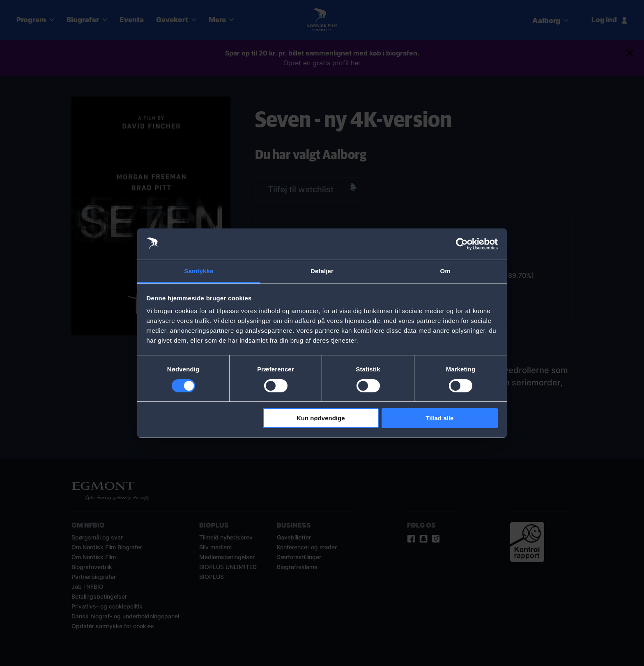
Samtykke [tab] (199, 271)
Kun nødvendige (321, 418)
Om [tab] (445, 271)
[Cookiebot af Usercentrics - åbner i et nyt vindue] (462, 244)
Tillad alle (439, 418)
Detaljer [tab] (322, 271)
